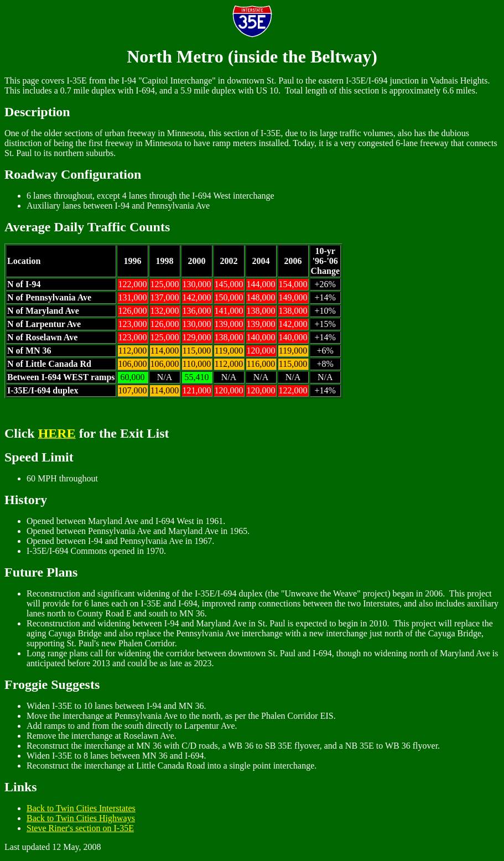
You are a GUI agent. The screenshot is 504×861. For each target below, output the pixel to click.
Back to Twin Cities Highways (81, 818)
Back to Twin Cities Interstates (81, 808)
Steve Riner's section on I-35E (80, 828)
